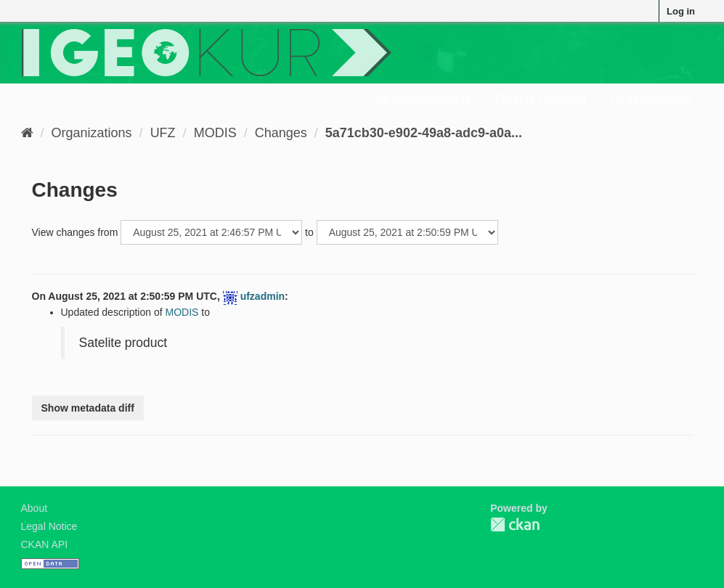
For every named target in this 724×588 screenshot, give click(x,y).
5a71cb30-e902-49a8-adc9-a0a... (424, 133)
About (34, 508)
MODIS (215, 133)
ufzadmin (263, 296)
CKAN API (45, 544)
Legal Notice (49, 526)
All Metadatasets (423, 99)
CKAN (515, 524)
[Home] (27, 133)
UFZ (163, 133)
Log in (681, 11)
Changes (281, 133)
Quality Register (541, 99)
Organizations (651, 99)
